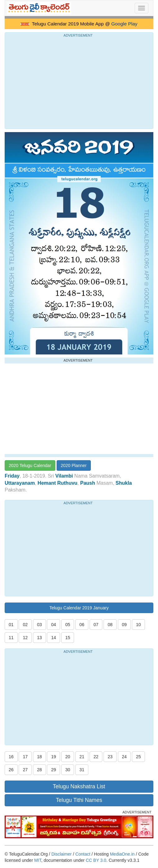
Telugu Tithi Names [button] (79, 800)
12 (25, 638)
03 (39, 625)
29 (53, 770)
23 (110, 757)
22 (96, 757)
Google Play (124, 24)
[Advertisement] (79, 82)
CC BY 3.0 (96, 860)
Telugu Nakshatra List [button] (79, 786)
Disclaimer (61, 854)
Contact (83, 854)
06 (82, 625)
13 (39, 638)
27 (25, 770)
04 (53, 625)
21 (82, 757)
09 (124, 625)
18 (39, 757)
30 (68, 770)
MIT (38, 860)
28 (39, 770)
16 (11, 757)
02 (25, 625)
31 (82, 770)
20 (68, 757)
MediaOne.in (122, 854)
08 (110, 625)
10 (138, 625)
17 (25, 757)
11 (11, 638)
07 (96, 625)
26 (11, 770)
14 (53, 638)
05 (68, 625)
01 (11, 625)
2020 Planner (74, 465)
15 (68, 638)
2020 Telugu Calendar (30, 465)
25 (138, 757)
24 (124, 757)
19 (53, 757)
